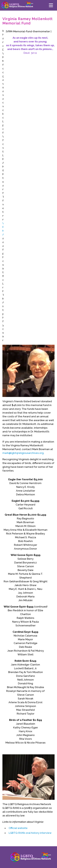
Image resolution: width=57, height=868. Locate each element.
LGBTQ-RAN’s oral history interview (30, 833)
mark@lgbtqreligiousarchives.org (23, 453)
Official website (18, 828)
